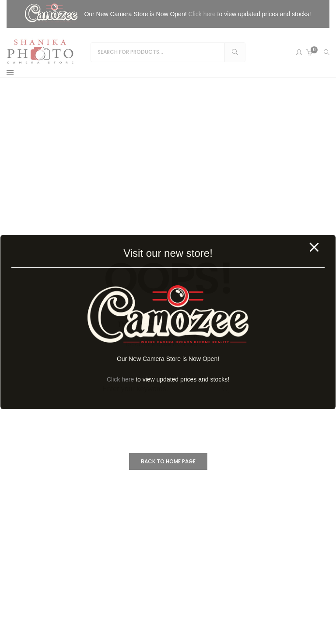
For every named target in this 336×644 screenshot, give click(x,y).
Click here (120, 379)
